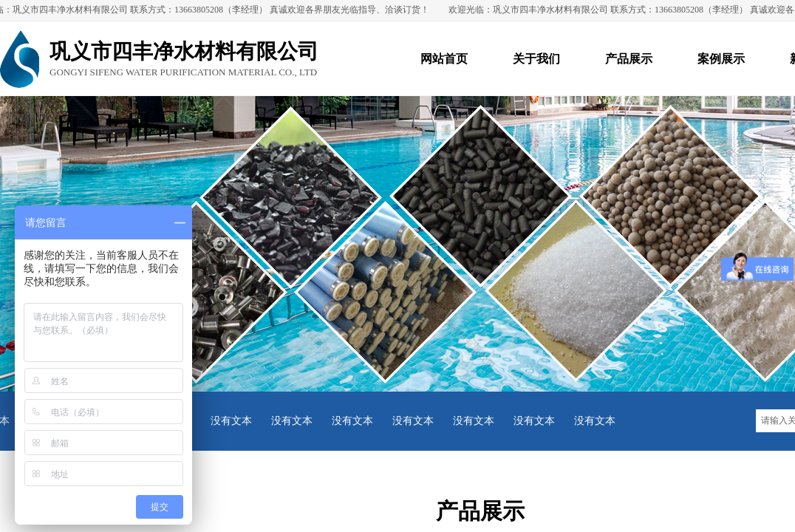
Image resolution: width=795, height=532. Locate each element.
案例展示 (721, 59)
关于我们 (536, 59)
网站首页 (444, 59)
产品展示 (629, 59)
